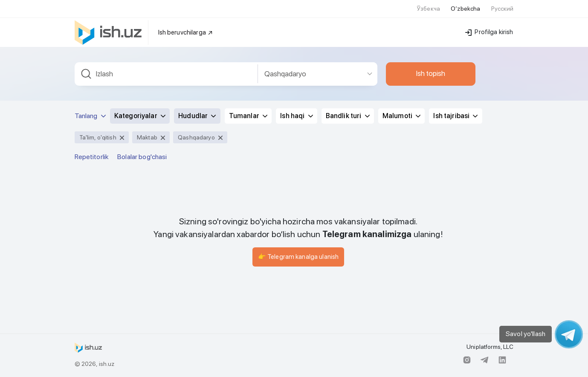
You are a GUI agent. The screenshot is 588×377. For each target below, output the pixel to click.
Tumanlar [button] (248, 116)
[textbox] (166, 74)
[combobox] (166, 74)
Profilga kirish (489, 32)
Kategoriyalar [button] (140, 116)
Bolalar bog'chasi (142, 157)
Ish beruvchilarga (186, 32)
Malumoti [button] (401, 116)
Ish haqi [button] (296, 116)
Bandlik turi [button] (348, 116)
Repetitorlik (92, 157)
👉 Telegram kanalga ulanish (298, 257)
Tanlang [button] (90, 116)
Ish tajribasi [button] (455, 116)
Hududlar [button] (197, 116)
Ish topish (431, 73)
